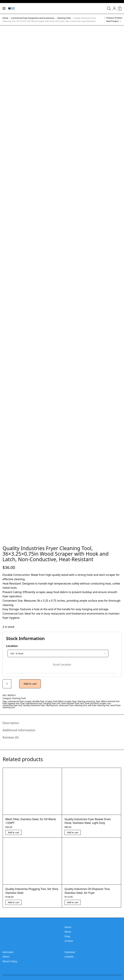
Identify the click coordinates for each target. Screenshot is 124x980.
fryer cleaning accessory (83, 701)
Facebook (70, 952)
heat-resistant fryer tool (73, 703)
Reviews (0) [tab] (11, 737)
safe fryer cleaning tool (98, 705)
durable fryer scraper (42, 701)
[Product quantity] (7, 684)
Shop (67, 936)
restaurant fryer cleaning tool (73, 705)
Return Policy (10, 961)
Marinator (8, 952)
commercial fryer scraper (20, 701)
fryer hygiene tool (11, 703)
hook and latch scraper (95, 703)
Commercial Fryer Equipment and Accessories (33, 18)
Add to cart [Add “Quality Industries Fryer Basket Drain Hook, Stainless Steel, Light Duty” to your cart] (73, 832)
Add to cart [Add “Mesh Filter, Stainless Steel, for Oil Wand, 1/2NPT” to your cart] (13, 832)
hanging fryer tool (52, 703)
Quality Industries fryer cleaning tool (40, 705)
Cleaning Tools (64, 18)
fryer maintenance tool (31, 703)
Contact (69, 941)
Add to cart (30, 684)
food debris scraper (62, 701)
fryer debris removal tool (108, 701)
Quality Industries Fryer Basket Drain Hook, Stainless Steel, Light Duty (88, 821)
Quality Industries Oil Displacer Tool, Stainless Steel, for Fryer (87, 891)
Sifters (6, 957)
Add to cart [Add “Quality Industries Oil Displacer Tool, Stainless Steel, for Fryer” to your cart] (73, 902)
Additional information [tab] (19, 730)
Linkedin (69, 957)
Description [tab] (11, 723)
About (68, 932)
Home (5, 18)
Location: (12, 646)
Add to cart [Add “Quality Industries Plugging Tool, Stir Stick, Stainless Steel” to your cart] (13, 902)
